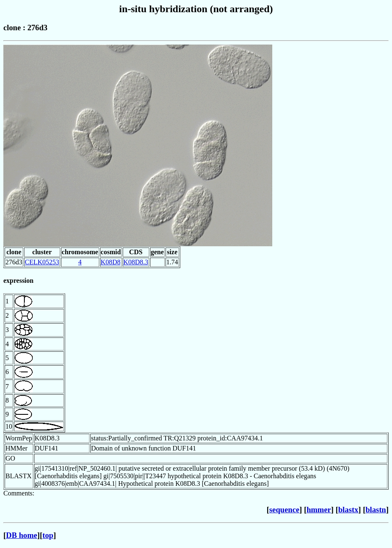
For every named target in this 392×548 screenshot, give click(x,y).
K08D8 (111, 262)
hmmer (319, 510)
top (48, 535)
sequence (284, 510)
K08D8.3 (136, 262)
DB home (21, 535)
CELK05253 (42, 262)
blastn (376, 510)
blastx (348, 510)
